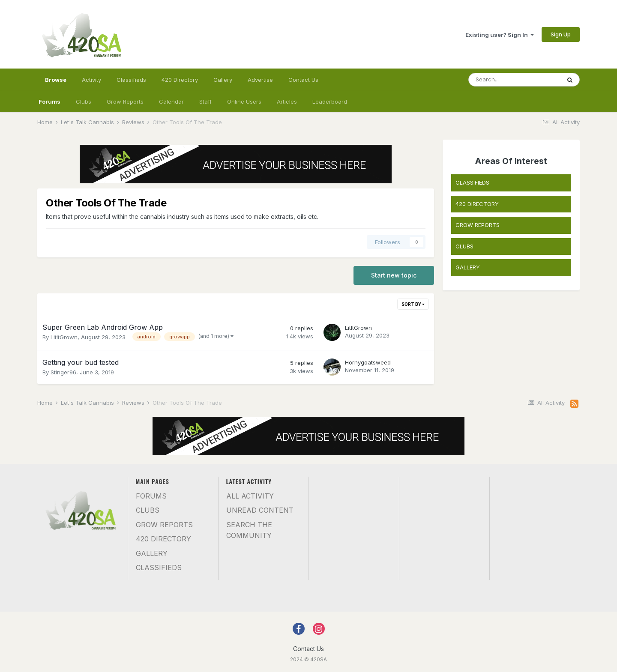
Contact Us (303, 80)
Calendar (171, 102)
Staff (205, 102)
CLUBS (464, 246)
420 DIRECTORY (477, 204)
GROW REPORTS (478, 225)
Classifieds (131, 80)
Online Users (244, 102)
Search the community (249, 530)
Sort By (413, 304)
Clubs (84, 102)
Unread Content (260, 510)
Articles (287, 102)
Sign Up (561, 34)
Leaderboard (330, 102)
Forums (49, 102)
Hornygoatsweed (368, 362)
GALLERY (468, 267)
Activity (91, 80)
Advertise (260, 80)
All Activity (250, 496)
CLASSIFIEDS (472, 182)
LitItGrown (64, 337)
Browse (56, 84)
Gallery (223, 80)
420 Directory (180, 80)
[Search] (515, 80)
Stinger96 (63, 372)
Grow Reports (125, 102)
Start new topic (394, 275)
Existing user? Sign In (500, 35)
